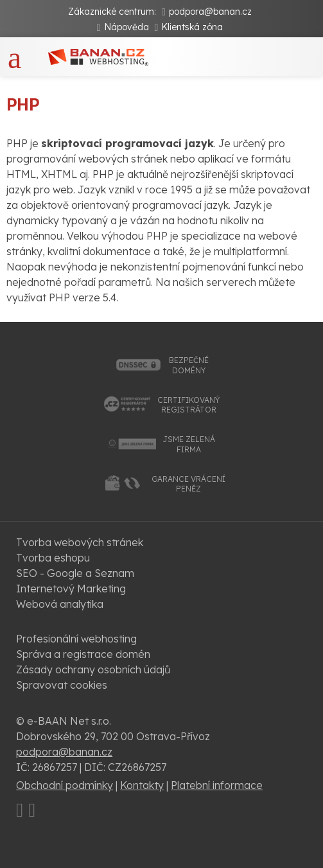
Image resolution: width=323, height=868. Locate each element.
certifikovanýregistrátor (188, 405)
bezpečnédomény (189, 365)
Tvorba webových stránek (80, 542)
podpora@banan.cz (210, 12)
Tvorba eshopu (53, 558)
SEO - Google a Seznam (75, 573)
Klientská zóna (192, 27)
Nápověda (127, 27)
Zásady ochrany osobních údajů (93, 669)
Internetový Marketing (71, 589)
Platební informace (217, 785)
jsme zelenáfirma (189, 444)
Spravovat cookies (62, 685)
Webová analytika (60, 604)
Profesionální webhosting (76, 639)
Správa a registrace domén (83, 654)
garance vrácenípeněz (188, 484)
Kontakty (142, 785)
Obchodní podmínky (65, 785)
